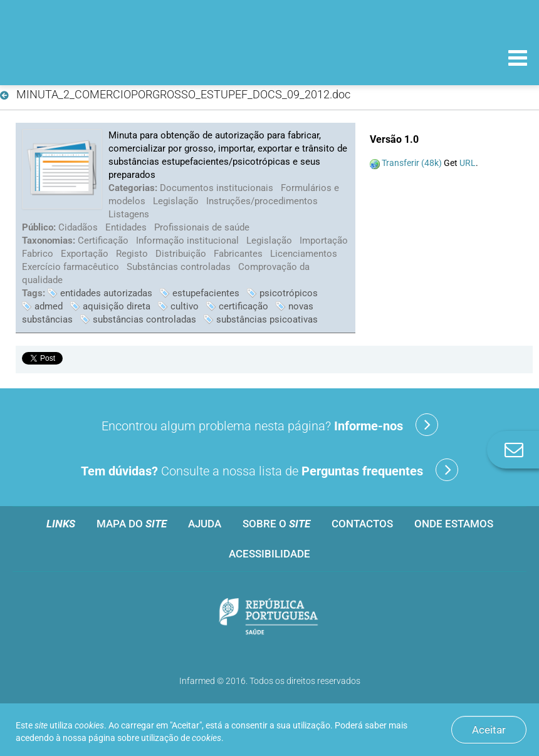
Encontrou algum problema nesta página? (270, 425)
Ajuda (205, 524)
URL (468, 163)
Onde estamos (454, 524)
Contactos (362, 524)
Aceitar (489, 730)
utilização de (181, 738)
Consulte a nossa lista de (269, 470)
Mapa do (132, 524)
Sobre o (276, 524)
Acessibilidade (269, 554)
